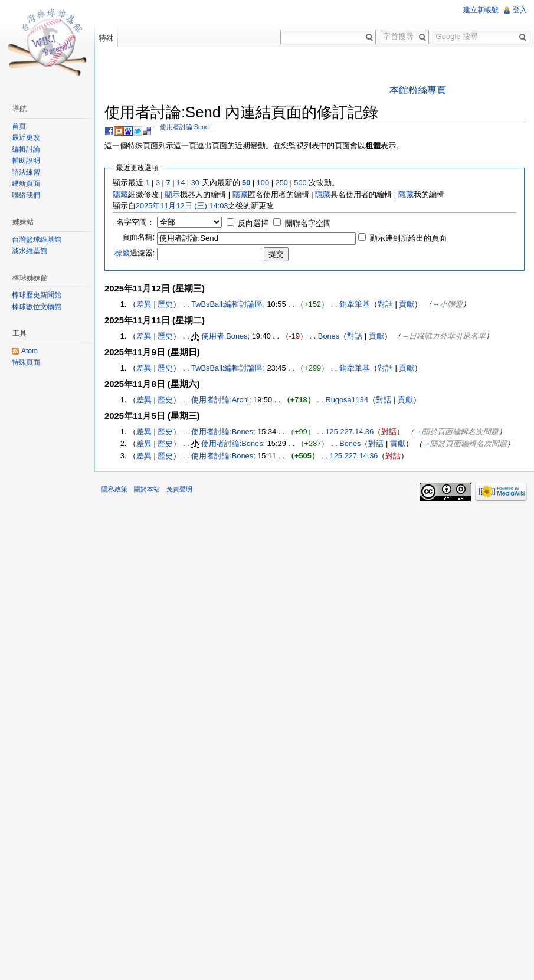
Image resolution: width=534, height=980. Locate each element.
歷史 (165, 304)
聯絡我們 (26, 195)
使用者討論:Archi (220, 400)
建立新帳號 (481, 10)
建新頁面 (26, 183)
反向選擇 (253, 223)
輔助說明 (26, 160)
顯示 (172, 194)
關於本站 (147, 489)
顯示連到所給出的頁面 (408, 238)
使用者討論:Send (184, 127)
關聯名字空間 (308, 223)
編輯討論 (26, 149)
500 (300, 183)
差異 (144, 304)
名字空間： (135, 222)
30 (195, 183)
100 (263, 183)
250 (282, 183)
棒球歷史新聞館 (37, 295)
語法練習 (26, 172)
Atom (30, 351)
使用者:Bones (225, 336)
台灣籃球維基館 (37, 240)
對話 (385, 304)
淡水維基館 (30, 251)
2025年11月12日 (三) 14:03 (182, 206)
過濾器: (135, 253)
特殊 (106, 38)
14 (181, 183)
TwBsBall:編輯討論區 (227, 304)
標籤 (122, 253)
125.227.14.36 (350, 432)
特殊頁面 (26, 362)
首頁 (19, 126)
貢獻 (407, 304)
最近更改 (26, 137)
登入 (520, 10)
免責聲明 (179, 489)
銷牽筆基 (355, 304)
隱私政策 (114, 489)
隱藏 (120, 194)
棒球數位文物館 (37, 307)
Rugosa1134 (347, 400)
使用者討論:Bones (222, 432)
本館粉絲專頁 (418, 90)
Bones (329, 336)
